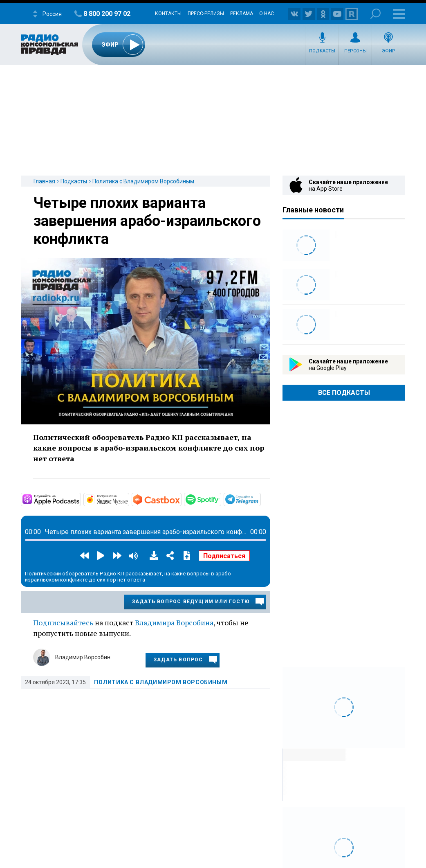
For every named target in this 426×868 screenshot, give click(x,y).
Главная (44, 181)
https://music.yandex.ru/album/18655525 (128, 499)
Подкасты (322, 51)
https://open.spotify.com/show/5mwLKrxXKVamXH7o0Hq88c (220, 499)
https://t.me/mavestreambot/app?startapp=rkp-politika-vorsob (260, 499)
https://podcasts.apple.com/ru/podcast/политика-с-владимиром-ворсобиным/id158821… (80, 499)
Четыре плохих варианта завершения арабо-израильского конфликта (147, 221)
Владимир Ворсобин (83, 657)
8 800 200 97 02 (107, 14)
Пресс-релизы (206, 14)
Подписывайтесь (63, 622)
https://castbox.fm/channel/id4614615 (181, 499)
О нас (267, 14)
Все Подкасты (344, 393)
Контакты (168, 14)
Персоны (355, 51)
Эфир (389, 51)
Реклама (242, 14)
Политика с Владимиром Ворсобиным (143, 181)
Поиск (376, 14)
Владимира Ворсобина (174, 622)
